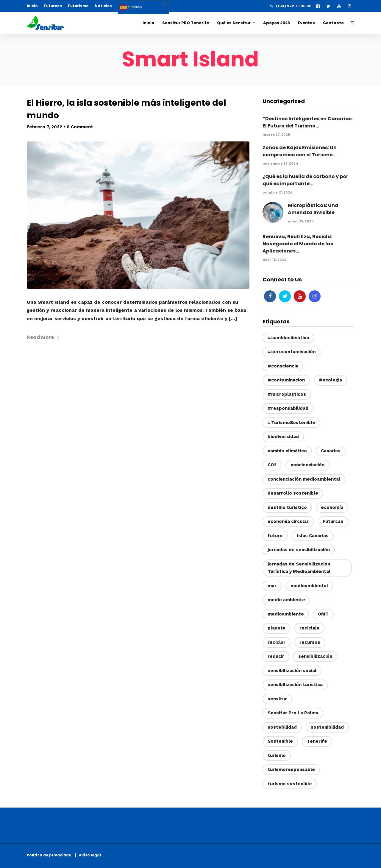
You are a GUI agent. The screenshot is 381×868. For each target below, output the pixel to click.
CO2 (272, 465)
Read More (43, 337)
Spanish (131, 7)
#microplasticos (287, 394)
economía (332, 507)
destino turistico (287, 507)
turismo (277, 755)
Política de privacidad (50, 855)
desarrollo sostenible (293, 493)
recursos (310, 642)
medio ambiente (286, 600)
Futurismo (78, 6)
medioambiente (286, 614)
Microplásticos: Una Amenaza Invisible (313, 209)
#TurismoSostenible (291, 423)
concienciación (307, 465)
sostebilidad (282, 727)
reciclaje (309, 628)
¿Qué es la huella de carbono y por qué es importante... (305, 180)
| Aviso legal (88, 855)
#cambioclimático (288, 338)
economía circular (288, 521)
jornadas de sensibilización (299, 550)
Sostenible (280, 741)
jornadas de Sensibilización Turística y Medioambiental (299, 568)
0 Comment (80, 127)
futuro (275, 536)
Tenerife (317, 741)
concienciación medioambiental (304, 479)
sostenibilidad (327, 727)
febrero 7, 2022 (44, 127)
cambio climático (287, 451)
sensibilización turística (295, 685)
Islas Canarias (313, 536)
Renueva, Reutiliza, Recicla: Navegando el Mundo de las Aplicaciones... (298, 244)
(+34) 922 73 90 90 (291, 6)
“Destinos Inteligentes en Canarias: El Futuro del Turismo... (308, 122)
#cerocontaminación (292, 352)
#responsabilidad (288, 408)
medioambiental (309, 586)
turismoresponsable (291, 769)
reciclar (277, 642)
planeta (277, 628)
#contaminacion (286, 380)
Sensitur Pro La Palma (293, 713)
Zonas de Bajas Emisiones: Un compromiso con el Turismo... (300, 151)
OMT (323, 614)
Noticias (103, 6)
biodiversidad (283, 437)
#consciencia (283, 366)
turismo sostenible (290, 784)
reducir (276, 656)
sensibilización (315, 656)
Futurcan (53, 6)
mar (272, 586)
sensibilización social (292, 671)
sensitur (277, 699)
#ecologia (330, 380)
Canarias (331, 451)
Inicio (32, 6)
